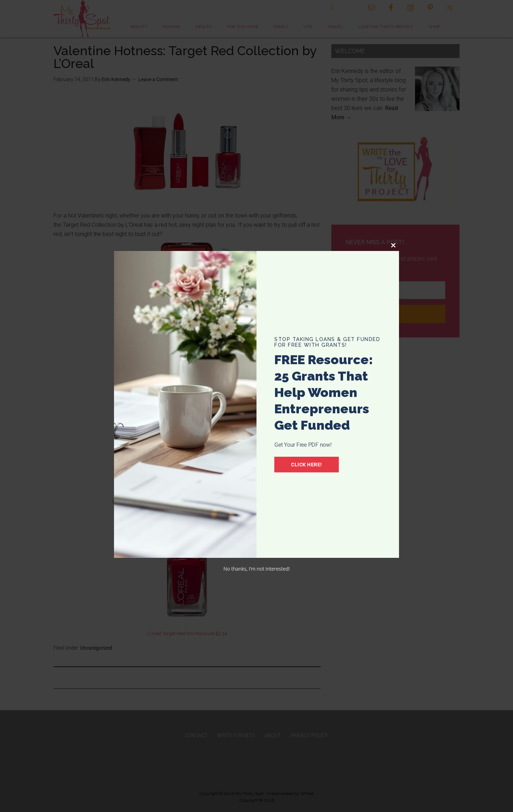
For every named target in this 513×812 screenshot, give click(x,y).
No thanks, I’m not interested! (256, 569)
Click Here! (307, 465)
